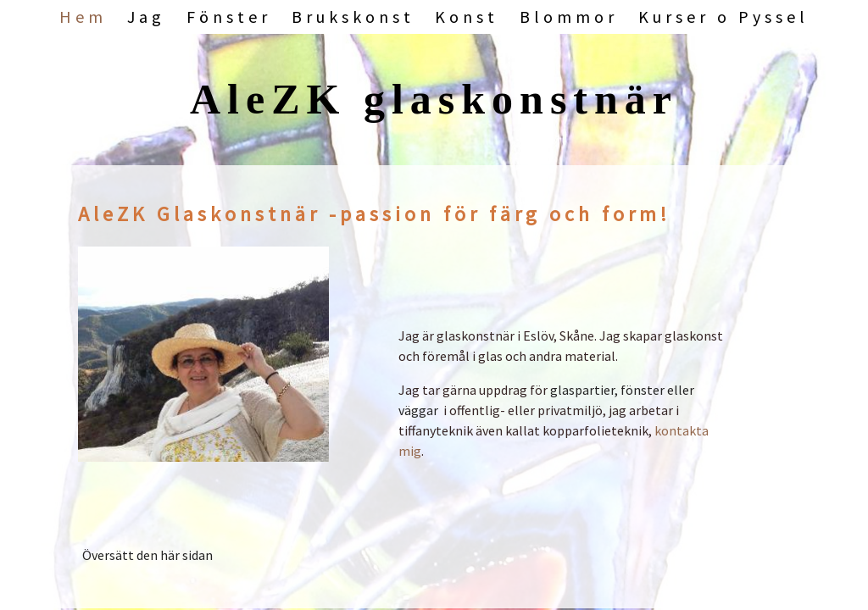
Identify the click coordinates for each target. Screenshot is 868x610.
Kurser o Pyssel (723, 17)
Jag (146, 17)
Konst (467, 17)
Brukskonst (353, 17)
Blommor (569, 17)
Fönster (229, 17)
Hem (83, 17)
